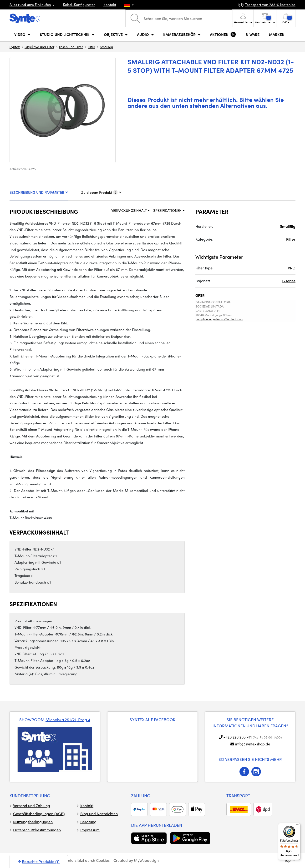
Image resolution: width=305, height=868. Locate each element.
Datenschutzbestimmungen (37, 830)
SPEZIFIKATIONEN (169, 210)
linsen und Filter (71, 47)
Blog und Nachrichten (99, 814)
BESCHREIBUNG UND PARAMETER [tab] (39, 192)
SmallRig (107, 47)
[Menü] (297, 826)
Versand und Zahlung (32, 806)
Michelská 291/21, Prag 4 (68, 719)
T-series (289, 281)
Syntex (15, 47)
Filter (91, 47)
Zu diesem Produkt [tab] (101, 192)
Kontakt (110, 5)
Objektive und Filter (39, 47)
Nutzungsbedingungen (33, 822)
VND (292, 268)
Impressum (90, 830)
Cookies (103, 860)
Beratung (88, 822)
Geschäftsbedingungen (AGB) (39, 814)
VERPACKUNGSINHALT (130, 210)
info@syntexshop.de (253, 744)
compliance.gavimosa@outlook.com (219, 319)
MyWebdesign (146, 860)
